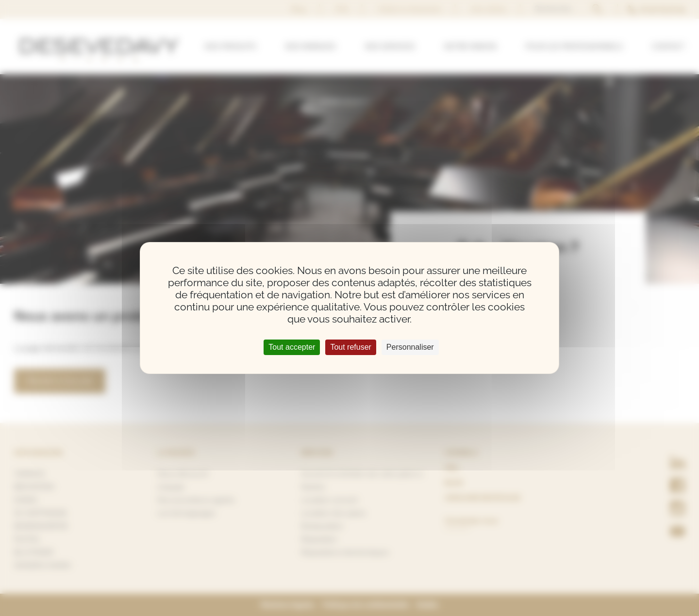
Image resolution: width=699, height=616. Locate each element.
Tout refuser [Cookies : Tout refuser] (350, 347)
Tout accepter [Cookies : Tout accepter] (292, 347)
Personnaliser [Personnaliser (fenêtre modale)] (410, 347)
